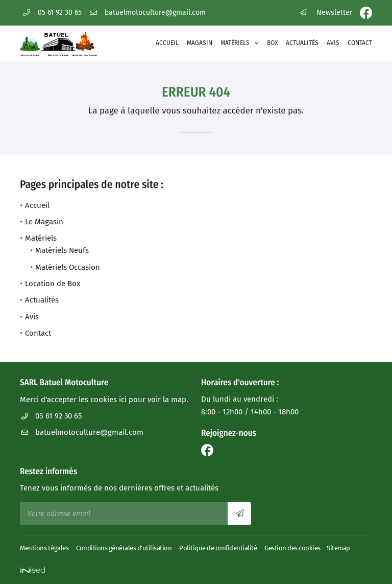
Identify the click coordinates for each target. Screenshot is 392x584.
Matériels (235, 43)
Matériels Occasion (68, 267)
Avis (333, 43)
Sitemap (338, 548)
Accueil (167, 43)
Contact (360, 43)
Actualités (302, 43)
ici (123, 400)
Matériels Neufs (62, 250)
